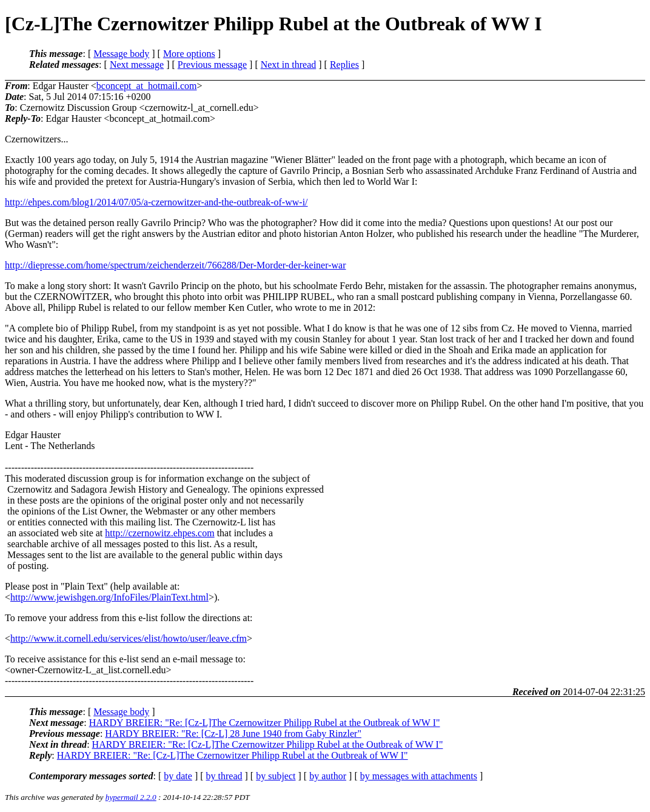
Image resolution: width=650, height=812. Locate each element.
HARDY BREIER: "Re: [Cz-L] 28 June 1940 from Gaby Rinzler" (233, 734)
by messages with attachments (419, 776)
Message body (121, 54)
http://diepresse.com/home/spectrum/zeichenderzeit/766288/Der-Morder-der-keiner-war (176, 265)
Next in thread (289, 65)
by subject (276, 776)
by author (328, 776)
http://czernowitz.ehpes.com (159, 533)
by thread (224, 776)
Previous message (212, 65)
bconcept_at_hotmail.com (147, 86)
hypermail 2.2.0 (131, 797)
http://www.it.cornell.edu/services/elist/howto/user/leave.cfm (129, 638)
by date (178, 776)
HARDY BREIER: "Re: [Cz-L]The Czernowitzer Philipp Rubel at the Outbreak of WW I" (265, 723)
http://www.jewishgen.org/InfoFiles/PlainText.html (109, 597)
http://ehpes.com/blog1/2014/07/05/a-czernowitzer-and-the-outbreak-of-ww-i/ (156, 202)
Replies (344, 65)
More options (189, 54)
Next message (137, 65)
